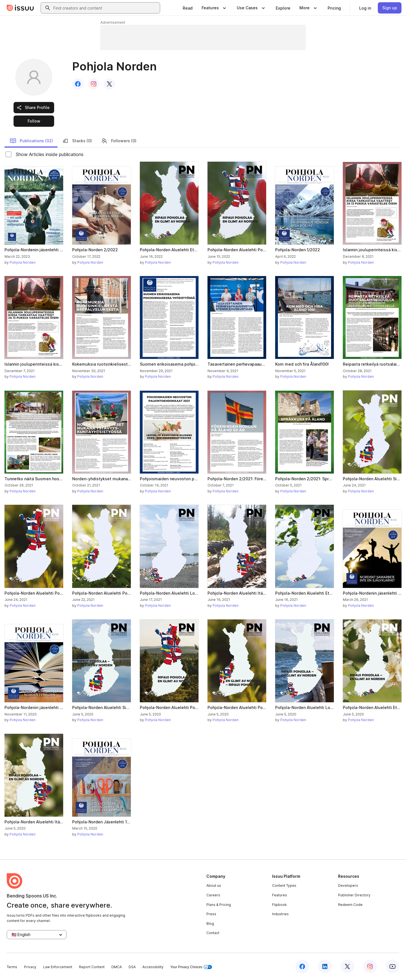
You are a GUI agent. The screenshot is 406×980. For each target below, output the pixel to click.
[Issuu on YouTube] (392, 966)
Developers (348, 885)
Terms (12, 967)
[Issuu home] (20, 8)
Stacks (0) (77, 141)
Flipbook (279, 905)
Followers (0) (119, 141)
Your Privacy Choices (191, 967)
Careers (213, 895)
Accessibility (153, 967)
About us (214, 885)
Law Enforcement (58, 967)
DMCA (117, 967)
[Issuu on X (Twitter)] (347, 966)
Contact (213, 933)
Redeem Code (350, 905)
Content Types (284, 885)
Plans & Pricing (219, 905)
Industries (280, 914)
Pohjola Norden (23, 262)
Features (280, 895)
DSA (132, 967)
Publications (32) (31, 141)
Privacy (30, 967)
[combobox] (105, 8)
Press (211, 914)
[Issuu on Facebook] (302, 966)
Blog (210, 924)
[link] (188, 8)
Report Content (92, 967)
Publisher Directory (354, 895)
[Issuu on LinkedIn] (325, 966)
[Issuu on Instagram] (370, 966)
